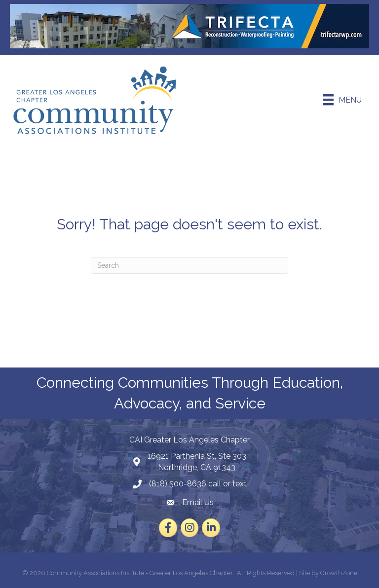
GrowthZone (339, 573)
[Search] (189, 265)
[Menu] (342, 100)
